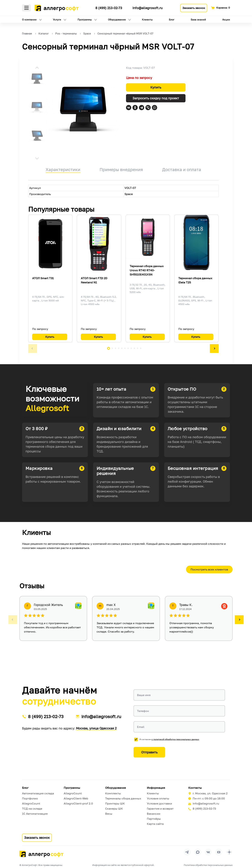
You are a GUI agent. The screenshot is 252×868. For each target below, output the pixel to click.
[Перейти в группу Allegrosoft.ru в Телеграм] (187, 852)
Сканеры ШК (114, 809)
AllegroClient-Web (76, 798)
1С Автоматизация (35, 814)
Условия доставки (159, 803)
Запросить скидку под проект (156, 98)
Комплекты (113, 793)
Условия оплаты (158, 798)
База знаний (198, 20)
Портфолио (30, 798)
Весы (109, 814)
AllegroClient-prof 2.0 (78, 803)
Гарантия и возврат (160, 809)
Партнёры (154, 819)
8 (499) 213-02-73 (109, 8)
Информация (156, 788)
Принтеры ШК (115, 803)
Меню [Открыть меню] (26, 8)
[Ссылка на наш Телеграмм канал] (90, 7)
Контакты (195, 788)
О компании (29, 20)
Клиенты (147, 20)
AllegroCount (31, 803)
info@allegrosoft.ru (148, 8)
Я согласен (169, 739)
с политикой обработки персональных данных (175, 739)
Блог (172, 20)
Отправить (149, 752)
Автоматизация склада (38, 793)
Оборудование (117, 20)
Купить (156, 87)
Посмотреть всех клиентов (209, 569)
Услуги (57, 20)
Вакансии (154, 814)
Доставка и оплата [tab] (182, 169)
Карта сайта (155, 824)
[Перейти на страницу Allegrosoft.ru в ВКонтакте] (208, 852)
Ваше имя (144, 695)
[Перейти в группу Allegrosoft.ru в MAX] (198, 852)
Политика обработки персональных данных (208, 865)
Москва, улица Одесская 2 (96, 728)
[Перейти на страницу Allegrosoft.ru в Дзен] (229, 852)
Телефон (143, 711)
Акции (226, 20)
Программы (85, 20)
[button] (37, 68)
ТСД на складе (32, 809)
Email (141, 727)
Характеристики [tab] (63, 169)
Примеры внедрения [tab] (121, 169)
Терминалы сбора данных (123, 798)
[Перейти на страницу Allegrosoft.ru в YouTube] (219, 852)
